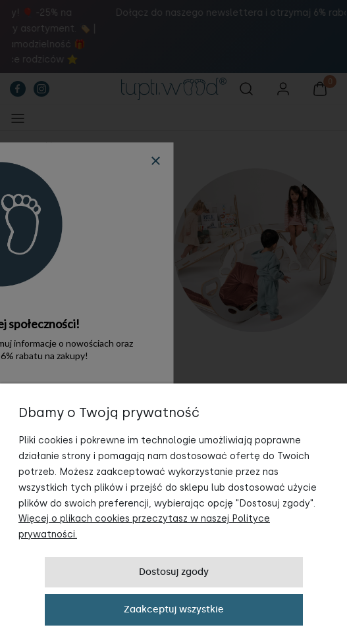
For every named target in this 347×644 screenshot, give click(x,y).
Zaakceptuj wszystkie (174, 609)
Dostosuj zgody (174, 572)
